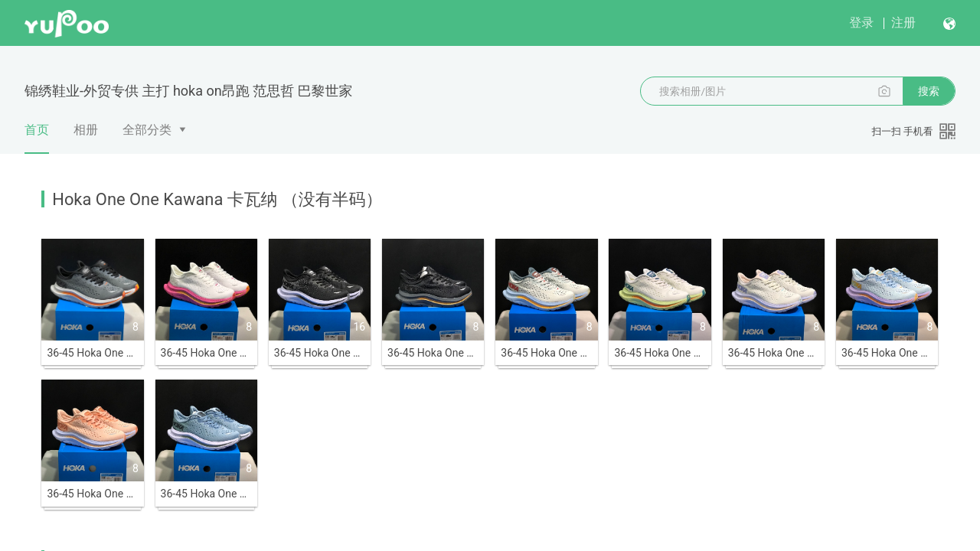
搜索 (929, 91)
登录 (861, 23)
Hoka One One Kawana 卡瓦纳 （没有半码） (217, 199)
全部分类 (147, 130)
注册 (903, 23)
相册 (86, 130)
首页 (37, 138)
